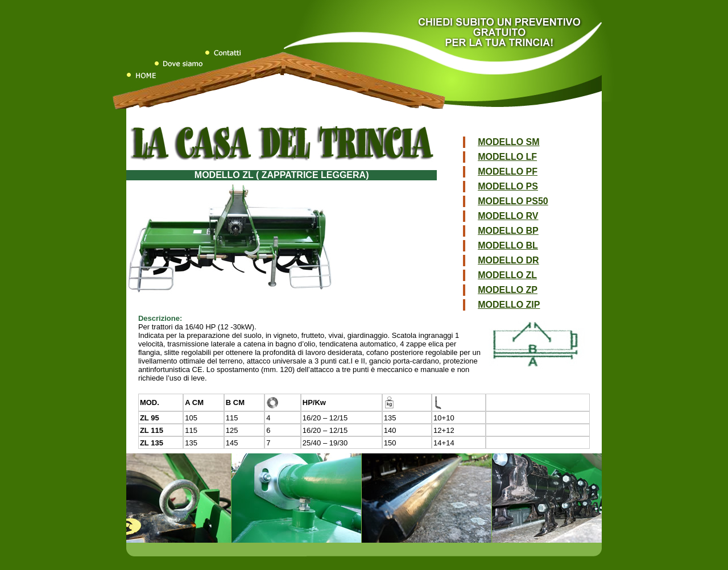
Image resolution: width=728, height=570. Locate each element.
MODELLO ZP (508, 290)
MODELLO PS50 (513, 201)
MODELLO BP (508, 231)
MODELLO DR (508, 260)
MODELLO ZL (507, 275)
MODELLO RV (508, 216)
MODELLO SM (508, 142)
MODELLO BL (508, 245)
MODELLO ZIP (509, 305)
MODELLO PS (508, 186)
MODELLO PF (508, 172)
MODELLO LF (507, 157)
